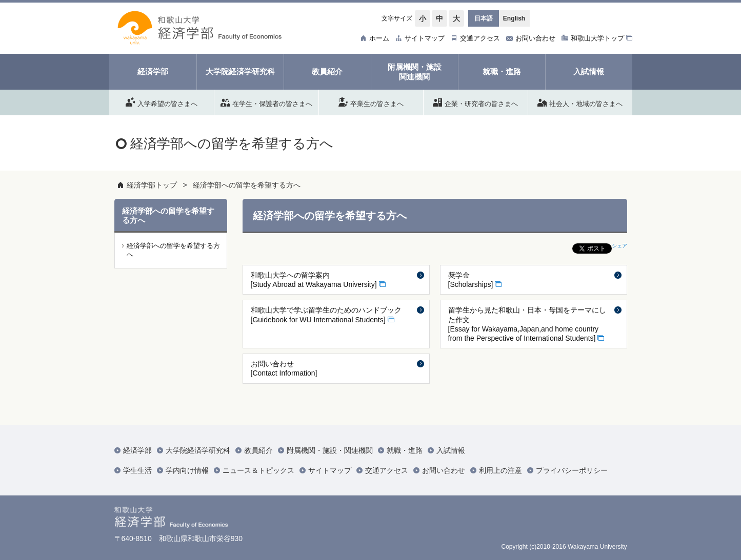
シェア (619, 246)
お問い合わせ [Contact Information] (284, 368)
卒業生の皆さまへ (371, 102)
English (514, 18)
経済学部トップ (152, 185)
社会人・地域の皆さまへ (580, 102)
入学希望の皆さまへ (162, 102)
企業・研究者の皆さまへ (475, 102)
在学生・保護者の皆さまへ (266, 102)
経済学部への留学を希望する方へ (247, 185)
